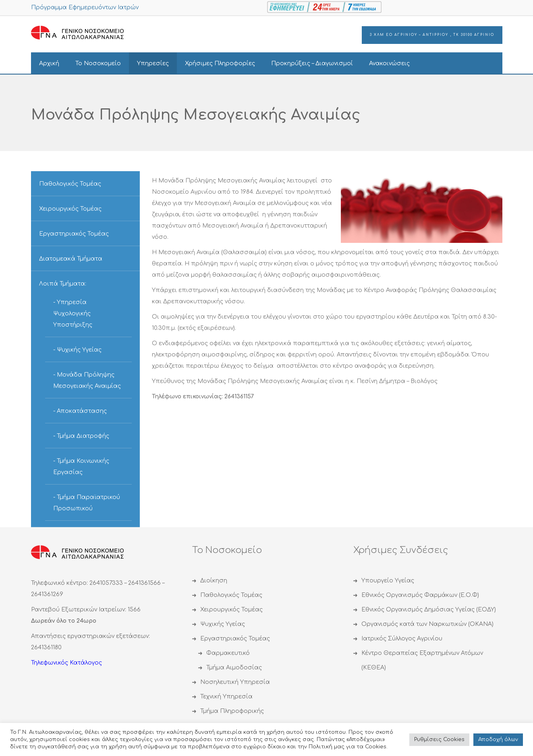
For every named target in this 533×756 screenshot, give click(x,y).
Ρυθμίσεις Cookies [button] (439, 739)
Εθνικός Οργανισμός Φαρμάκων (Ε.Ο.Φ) (420, 595)
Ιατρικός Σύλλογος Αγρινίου (402, 639)
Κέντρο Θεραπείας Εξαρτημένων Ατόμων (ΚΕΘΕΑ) (422, 660)
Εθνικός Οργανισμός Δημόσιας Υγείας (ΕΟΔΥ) (429, 610)
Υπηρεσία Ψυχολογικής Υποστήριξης (73, 314)
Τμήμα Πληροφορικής (232, 711)
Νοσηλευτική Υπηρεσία (235, 682)
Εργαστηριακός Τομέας (74, 234)
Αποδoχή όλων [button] (498, 739)
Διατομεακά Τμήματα (71, 259)
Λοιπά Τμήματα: (63, 284)
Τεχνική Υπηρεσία (226, 697)
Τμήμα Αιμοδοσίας (234, 668)
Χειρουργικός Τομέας (70, 209)
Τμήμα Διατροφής (83, 436)
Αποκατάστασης (82, 411)
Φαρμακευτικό (228, 653)
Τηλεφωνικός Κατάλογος (66, 663)
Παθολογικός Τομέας (70, 184)
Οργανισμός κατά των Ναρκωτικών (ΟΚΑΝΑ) (427, 624)
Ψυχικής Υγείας (79, 350)
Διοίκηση (214, 581)
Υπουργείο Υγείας (388, 581)
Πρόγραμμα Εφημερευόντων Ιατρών (85, 7)
